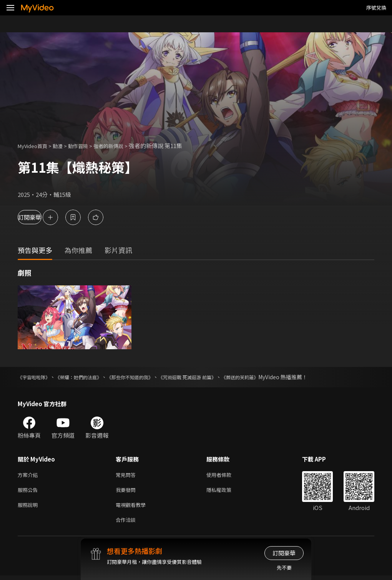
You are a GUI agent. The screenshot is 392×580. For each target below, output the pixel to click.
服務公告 (29, 491)
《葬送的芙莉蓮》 (273, 377)
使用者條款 (225, 475)
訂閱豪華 (39, 217)
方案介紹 (29, 475)
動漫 (64, 146)
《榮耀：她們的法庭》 (88, 377)
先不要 (284, 567)
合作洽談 (127, 524)
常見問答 (127, 475)
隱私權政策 (225, 491)
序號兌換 (376, 7)
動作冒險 (86, 146)
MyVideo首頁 (35, 146)
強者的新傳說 (121, 146)
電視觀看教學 (133, 507)
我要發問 (127, 491)
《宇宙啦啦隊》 (37, 377)
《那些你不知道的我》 (147, 377)
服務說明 (29, 507)
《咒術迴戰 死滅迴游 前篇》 (213, 377)
